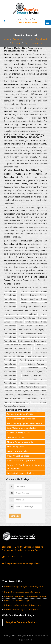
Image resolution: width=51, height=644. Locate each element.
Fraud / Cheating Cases (18, 456)
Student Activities (16, 437)
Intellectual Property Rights (20, 473)
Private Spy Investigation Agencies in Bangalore (25, 596)
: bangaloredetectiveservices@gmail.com (21, 563)
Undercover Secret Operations (21, 460)
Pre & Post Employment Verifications (25, 423)
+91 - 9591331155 (28, 23)
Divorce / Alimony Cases (18, 433)
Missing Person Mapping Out (21, 442)
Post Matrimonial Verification (21, 419)
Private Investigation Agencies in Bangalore (24, 586)
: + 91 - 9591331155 (12, 557)
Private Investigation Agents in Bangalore (23, 605)
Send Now (15, 516)
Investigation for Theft (18, 451)
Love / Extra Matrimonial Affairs (22, 428)
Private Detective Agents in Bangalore (21, 609)
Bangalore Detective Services (21, 622)
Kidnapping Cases (16, 447)
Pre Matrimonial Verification (21, 414)
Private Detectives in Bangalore (18, 601)
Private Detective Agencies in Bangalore (22, 592)
